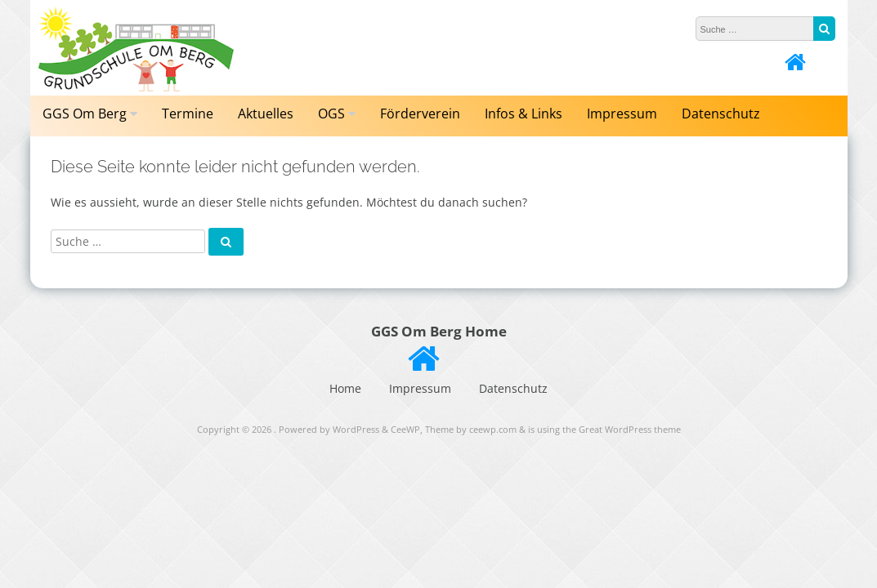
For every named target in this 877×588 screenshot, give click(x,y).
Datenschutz (721, 114)
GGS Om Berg (85, 114)
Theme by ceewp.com (471, 429)
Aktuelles (266, 114)
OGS (331, 114)
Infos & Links (524, 114)
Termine (188, 114)
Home (345, 388)
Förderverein (420, 114)
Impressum (622, 114)
